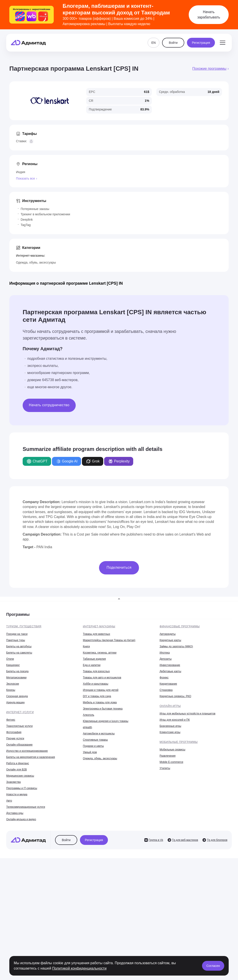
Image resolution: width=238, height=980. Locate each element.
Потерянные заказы (35, 209)
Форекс (164, 678)
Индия (21, 172)
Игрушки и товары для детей (101, 690)
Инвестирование (170, 665)
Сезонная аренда (17, 696)
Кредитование (168, 684)
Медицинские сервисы (20, 776)
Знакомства (13, 782)
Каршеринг (13, 665)
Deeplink (27, 220)
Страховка (166, 690)
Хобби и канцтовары (95, 684)
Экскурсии (13, 684)
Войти (173, 43)
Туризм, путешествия (24, 626)
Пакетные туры (16, 640)
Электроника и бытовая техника (103, 709)
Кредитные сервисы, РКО (175, 696)
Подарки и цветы (93, 746)
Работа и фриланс (18, 763)
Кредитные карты (170, 640)
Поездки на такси (17, 634)
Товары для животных (96, 634)
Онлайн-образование (19, 745)
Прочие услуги (15, 738)
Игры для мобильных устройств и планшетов (188, 714)
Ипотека (165, 653)
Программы (18, 614)
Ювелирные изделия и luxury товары (106, 721)
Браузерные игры (170, 726)
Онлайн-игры (170, 706)
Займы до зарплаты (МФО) (176, 646)
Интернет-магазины (99, 626)
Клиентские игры (170, 732)
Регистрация (201, 43)
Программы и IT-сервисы (22, 788)
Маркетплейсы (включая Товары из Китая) (109, 640)
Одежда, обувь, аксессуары (36, 262)
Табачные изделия (94, 659)
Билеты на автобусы (19, 646)
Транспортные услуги (19, 726)
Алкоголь (88, 715)
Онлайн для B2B (17, 770)
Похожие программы (209, 69)
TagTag (26, 225)
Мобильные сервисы (173, 750)
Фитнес (11, 720)
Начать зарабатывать (209, 15)
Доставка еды (15, 813)
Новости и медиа (17, 794)
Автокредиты (168, 634)
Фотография (14, 732)
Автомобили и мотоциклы (99, 734)
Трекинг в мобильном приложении (45, 214)
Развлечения (168, 756)
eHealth (87, 727)
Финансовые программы (180, 626)
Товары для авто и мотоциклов (102, 678)
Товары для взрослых (96, 671)
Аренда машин (15, 702)
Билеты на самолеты (19, 653)
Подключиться (119, 567)
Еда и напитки (92, 665)
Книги (86, 646)
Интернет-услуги (20, 712)
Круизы (11, 690)
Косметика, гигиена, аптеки (100, 653)
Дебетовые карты (170, 671)
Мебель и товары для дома (100, 702)
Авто (9, 801)
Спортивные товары (95, 740)
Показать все (25, 178)
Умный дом (90, 752)
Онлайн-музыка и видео (21, 819)
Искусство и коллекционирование (27, 751)
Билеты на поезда (17, 671)
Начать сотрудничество (49, 405)
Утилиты (165, 768)
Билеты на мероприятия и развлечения (31, 757)
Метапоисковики (16, 678)
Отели (10, 659)
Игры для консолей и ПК (175, 720)
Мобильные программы (179, 742)
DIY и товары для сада (97, 696)
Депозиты (166, 659)
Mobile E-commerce (172, 762)
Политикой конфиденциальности (79, 968)
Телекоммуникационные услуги (26, 807)
